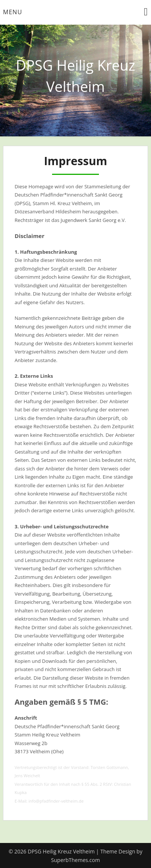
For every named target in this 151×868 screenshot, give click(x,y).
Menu (13, 12)
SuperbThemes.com (75, 860)
